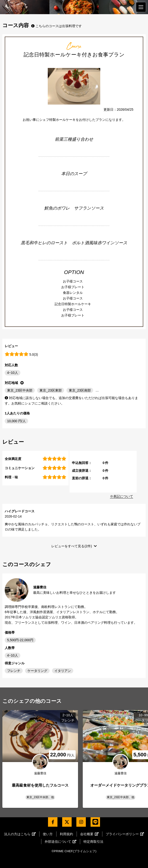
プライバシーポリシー (125, 834)
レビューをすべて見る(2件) (72, 546)
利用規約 (66, 834)
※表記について (122, 496)
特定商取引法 (93, 842)
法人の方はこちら (20, 834)
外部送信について (61, 842)
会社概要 (89, 834)
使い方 (48, 834)
